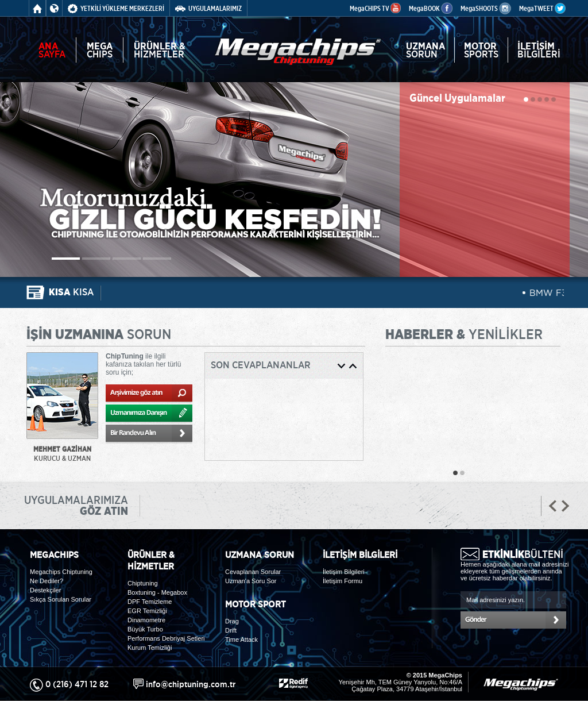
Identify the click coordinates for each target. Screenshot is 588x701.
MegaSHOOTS (486, 8)
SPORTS (481, 50)
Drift (231, 630)
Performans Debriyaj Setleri (166, 638)
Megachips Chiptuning (61, 572)
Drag (232, 621)
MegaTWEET (542, 8)
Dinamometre (146, 620)
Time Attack (241, 640)
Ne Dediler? (47, 581)
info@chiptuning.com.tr (191, 684)
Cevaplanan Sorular (253, 572)
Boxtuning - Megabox (157, 592)
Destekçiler (45, 590)
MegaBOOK (431, 8)
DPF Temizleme (150, 602)
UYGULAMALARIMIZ (208, 8)
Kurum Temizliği (150, 648)
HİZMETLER (160, 50)
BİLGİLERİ (539, 50)
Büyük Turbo (145, 629)
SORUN (425, 50)
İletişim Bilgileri (344, 572)
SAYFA (52, 50)
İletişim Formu (343, 581)
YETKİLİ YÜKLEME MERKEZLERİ (116, 8)
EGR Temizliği (147, 611)
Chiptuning (143, 583)
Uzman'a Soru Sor (251, 581)
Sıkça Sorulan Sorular (61, 599)
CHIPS (100, 50)
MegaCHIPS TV (375, 8)
